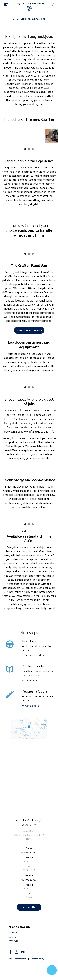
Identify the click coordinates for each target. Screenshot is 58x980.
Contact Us (29, 907)
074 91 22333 (29, 852)
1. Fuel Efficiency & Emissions (29, 19)
